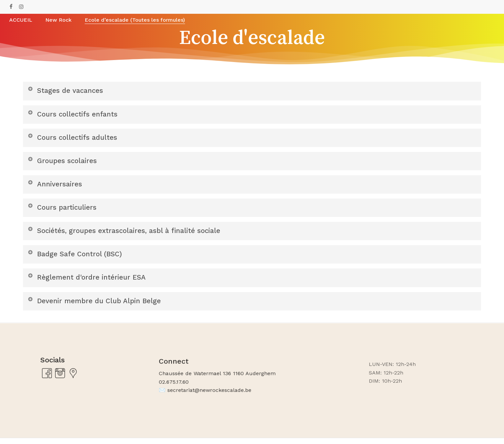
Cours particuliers (63, 210)
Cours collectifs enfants (75, 114)
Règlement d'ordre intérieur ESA (90, 282)
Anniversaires (56, 186)
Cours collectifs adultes (74, 138)
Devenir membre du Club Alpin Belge (98, 306)
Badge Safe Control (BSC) (77, 258)
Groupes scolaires (63, 162)
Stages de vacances (67, 90)
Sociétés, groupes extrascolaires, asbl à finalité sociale (128, 234)
